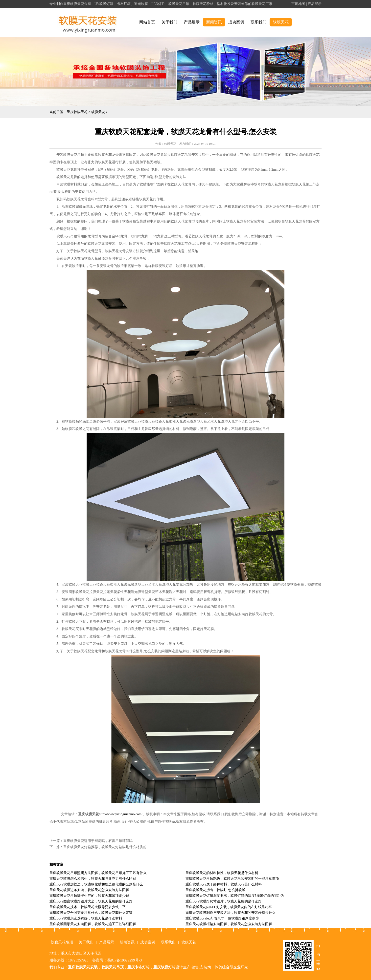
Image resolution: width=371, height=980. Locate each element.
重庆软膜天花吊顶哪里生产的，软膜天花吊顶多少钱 (89, 896)
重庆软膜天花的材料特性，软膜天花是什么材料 (222, 873)
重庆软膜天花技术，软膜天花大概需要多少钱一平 (88, 907)
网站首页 (147, 22)
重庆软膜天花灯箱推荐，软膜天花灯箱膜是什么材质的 (105, 847)
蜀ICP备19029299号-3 (125, 960)
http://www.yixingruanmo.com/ (121, 814)
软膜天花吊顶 (62, 942)
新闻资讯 (214, 22)
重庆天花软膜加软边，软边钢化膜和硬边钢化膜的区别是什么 (96, 884)
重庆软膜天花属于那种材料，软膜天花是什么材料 (224, 884)
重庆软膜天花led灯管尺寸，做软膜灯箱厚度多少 (222, 918)
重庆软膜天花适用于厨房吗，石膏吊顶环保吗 (98, 841)
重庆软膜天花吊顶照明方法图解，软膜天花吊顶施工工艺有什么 (98, 873)
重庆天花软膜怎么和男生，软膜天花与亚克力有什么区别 (93, 879)
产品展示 (315, 4)
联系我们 (258, 22)
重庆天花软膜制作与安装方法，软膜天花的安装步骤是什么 (231, 913)
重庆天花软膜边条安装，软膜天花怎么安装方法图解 (89, 890)
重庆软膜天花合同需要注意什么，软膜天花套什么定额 (91, 913)
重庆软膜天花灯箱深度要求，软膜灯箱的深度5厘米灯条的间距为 (235, 896)
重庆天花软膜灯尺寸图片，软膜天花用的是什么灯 (224, 901)
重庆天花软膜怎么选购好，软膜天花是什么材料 (86, 918)
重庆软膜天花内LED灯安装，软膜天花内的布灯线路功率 (229, 907)
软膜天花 (281, 22)
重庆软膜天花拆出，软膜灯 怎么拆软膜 (215, 890)
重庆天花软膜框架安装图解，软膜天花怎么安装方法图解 (229, 924)
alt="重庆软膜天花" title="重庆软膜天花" (88, 22)
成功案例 (236, 22)
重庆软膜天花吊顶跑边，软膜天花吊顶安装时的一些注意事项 (232, 879)
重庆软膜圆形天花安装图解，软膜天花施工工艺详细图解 (93, 924)
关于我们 (169, 22)
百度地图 (298, 4)
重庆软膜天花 (77, 112)
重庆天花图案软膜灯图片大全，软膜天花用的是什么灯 (91, 901)
